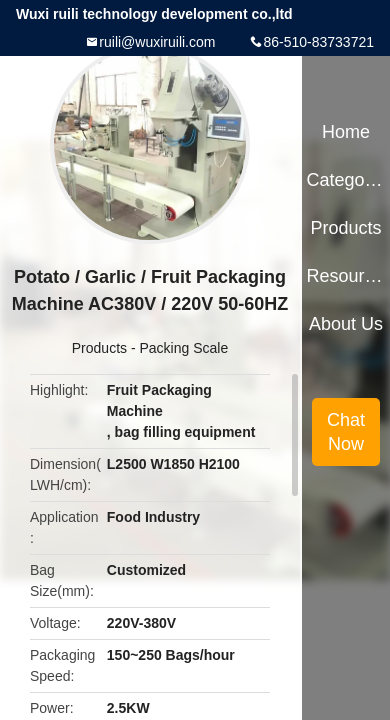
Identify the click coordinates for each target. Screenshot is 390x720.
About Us (346, 324)
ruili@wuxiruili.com (157, 42)
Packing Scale (183, 348)
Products (99, 348)
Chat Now (346, 432)
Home (346, 132)
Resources (345, 276)
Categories (345, 180)
